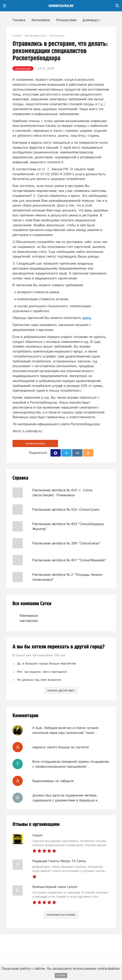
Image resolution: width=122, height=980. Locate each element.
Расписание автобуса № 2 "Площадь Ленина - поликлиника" (68, 577)
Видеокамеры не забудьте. (54, 781)
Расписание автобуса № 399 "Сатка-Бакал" (67, 543)
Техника (19, 20)
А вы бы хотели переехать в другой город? (59, 647)
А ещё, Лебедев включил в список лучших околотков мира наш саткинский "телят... (65, 730)
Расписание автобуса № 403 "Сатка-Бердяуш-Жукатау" (68, 526)
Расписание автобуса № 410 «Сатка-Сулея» (66, 509)
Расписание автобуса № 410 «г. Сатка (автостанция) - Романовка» (62, 493)
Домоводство (93, 20)
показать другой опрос (61, 690)
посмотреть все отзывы (61, 915)
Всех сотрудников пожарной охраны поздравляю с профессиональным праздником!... (71, 764)
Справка (20, 478)
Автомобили (41, 20)
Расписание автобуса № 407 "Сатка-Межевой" (69, 560)
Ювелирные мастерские (29, 618)
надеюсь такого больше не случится (61, 747)
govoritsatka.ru (61, 6)
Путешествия (66, 20)
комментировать (35, 443)
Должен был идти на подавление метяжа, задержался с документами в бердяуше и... (66, 798)
